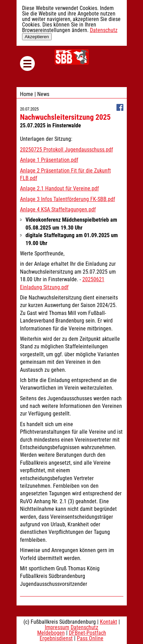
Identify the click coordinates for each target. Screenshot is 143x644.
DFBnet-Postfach (88, 633)
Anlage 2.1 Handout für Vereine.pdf (59, 188)
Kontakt (109, 622)
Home (27, 94)
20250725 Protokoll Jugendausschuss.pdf (67, 150)
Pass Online (90, 638)
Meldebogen (51, 633)
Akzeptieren (37, 37)
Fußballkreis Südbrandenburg (72, 57)
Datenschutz (104, 30)
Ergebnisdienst (56, 638)
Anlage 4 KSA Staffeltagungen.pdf (58, 209)
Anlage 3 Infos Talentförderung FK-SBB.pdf (68, 199)
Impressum (57, 627)
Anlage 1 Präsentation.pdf (49, 160)
